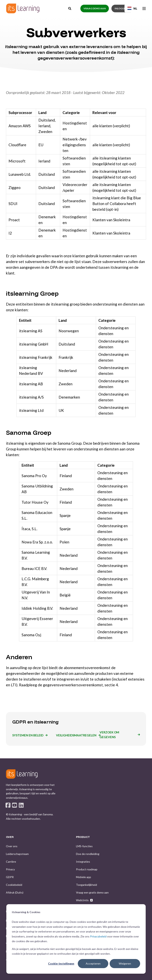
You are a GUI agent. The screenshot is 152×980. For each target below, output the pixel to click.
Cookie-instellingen (61, 963)
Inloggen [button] (121, 8)
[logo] (22, 774)
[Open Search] (70, 8)
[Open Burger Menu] (144, 9)
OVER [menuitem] (10, 837)
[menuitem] (12, 846)
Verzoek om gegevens (109, 735)
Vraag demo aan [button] (95, 8)
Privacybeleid (98, 936)
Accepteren (93, 963)
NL (132, 8)
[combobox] (132, 8)
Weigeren (125, 963)
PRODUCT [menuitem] (83, 837)
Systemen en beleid (28, 735)
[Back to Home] (23, 8)
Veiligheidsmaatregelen (76, 735)
